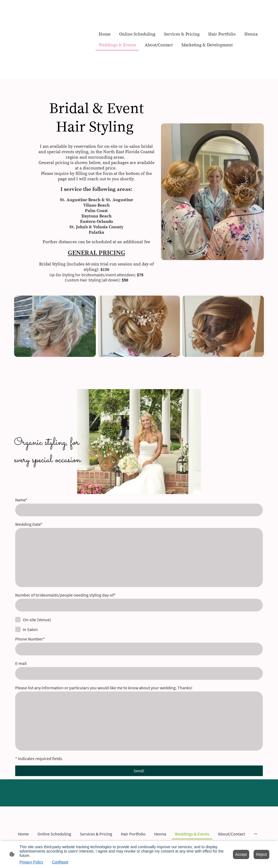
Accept (241, 854)
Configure (60, 862)
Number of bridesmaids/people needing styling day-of (65, 595)
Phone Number (30, 639)
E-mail (21, 663)
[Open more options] (256, 834)
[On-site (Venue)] (18, 620)
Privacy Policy (31, 862)
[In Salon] (18, 629)
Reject (261, 854)
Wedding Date (29, 524)
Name (21, 500)
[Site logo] (139, 818)
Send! (139, 771)
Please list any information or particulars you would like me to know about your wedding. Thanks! (104, 688)
